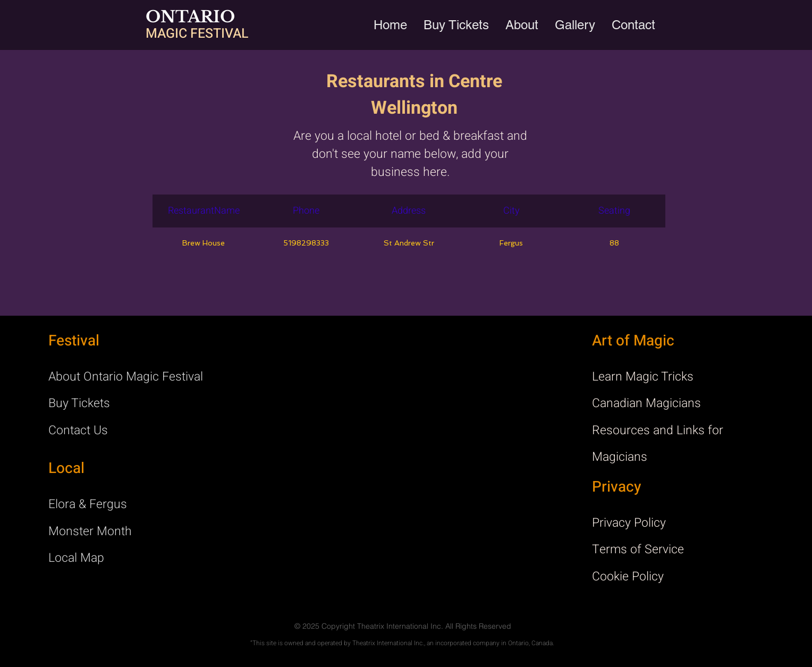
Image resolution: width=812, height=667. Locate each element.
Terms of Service (638, 550)
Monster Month (90, 531)
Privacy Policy (629, 523)
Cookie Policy (628, 577)
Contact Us (78, 430)
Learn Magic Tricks (643, 377)
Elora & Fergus (88, 504)
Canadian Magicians (646, 403)
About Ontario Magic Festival (126, 377)
